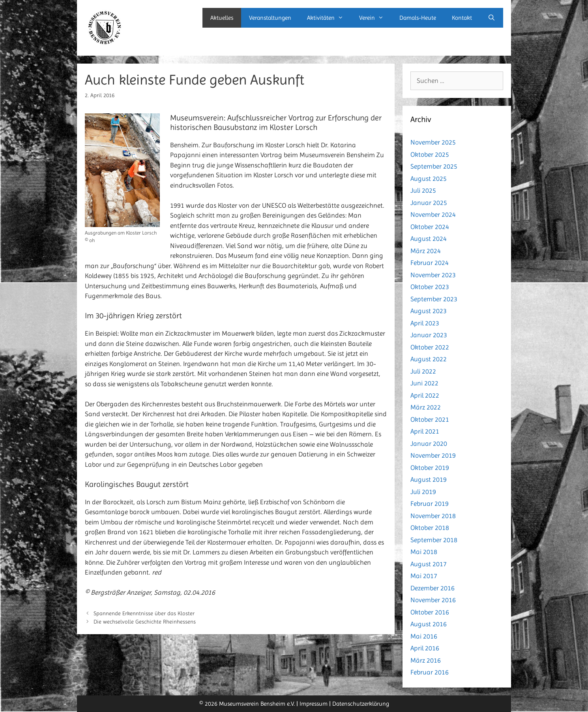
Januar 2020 (429, 443)
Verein (375, 18)
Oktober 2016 (430, 612)
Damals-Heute (418, 18)
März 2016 (426, 660)
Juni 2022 (424, 383)
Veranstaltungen (270, 18)
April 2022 (425, 395)
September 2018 (434, 540)
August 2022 (429, 359)
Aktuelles (222, 18)
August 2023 (429, 311)
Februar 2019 (430, 503)
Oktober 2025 (430, 154)
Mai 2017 (424, 576)
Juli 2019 (423, 492)
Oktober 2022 (430, 347)
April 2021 (425, 431)
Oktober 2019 (430, 468)
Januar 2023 (429, 335)
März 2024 (426, 251)
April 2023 (425, 323)
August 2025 (429, 178)
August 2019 (429, 479)
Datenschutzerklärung (361, 704)
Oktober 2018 (430, 528)
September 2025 (434, 166)
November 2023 (433, 275)
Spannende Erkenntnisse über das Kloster (144, 613)
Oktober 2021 (430, 419)
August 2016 (429, 624)
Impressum (314, 704)
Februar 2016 (430, 672)
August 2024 (429, 239)
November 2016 (433, 600)
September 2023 (434, 299)
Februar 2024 (430, 263)
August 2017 (429, 564)
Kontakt (462, 18)
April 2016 (425, 648)
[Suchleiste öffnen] (492, 18)
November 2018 (433, 516)
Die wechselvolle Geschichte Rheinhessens (145, 622)
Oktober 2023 (430, 287)
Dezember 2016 (433, 588)
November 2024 (433, 214)
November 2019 (433, 455)
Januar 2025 (429, 203)
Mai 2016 (424, 636)
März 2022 (426, 407)
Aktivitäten (329, 18)
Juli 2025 (423, 190)
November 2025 (433, 142)
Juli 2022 (423, 371)
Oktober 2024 (430, 227)
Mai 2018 (424, 552)
